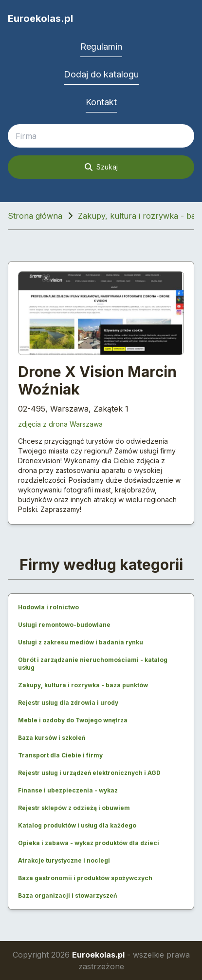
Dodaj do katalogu (101, 74)
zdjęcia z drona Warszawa (60, 424)
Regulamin (101, 47)
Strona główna (35, 216)
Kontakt (101, 102)
